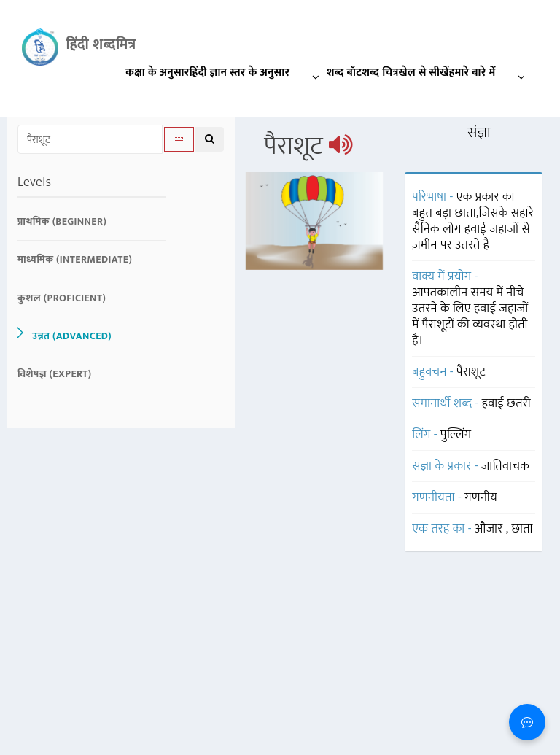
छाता (522, 529)
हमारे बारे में (491, 75)
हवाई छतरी (506, 403)
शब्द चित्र (380, 73)
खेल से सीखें (424, 73)
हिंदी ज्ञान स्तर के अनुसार (258, 75)
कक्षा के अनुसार (157, 73)
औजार (490, 529)
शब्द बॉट (345, 73)
